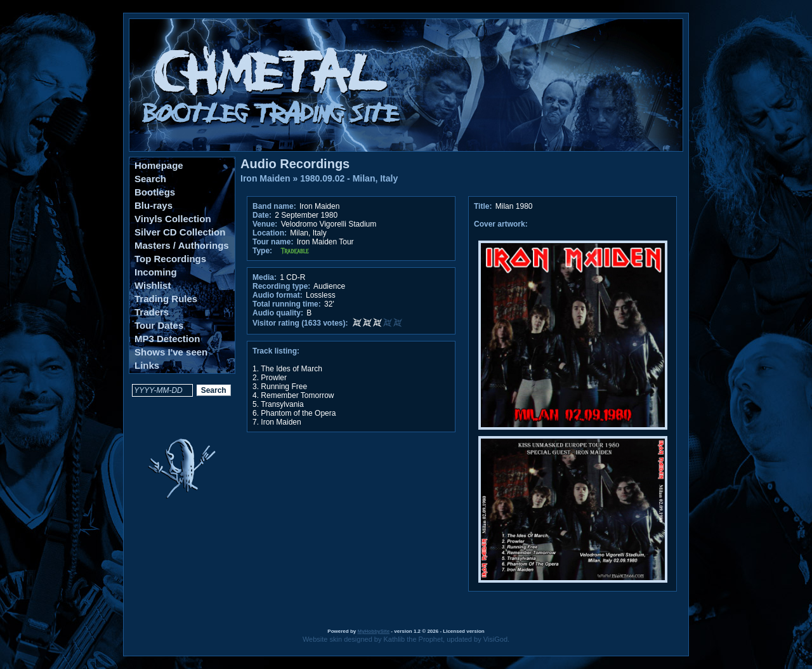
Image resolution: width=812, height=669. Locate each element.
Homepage (159, 165)
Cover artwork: (501, 224)
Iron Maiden (265, 178)
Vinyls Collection (173, 219)
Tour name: (273, 242)
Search (150, 179)
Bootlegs (155, 192)
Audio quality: (278, 313)
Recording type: (281, 286)
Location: (270, 233)
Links (147, 365)
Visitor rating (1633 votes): (300, 323)
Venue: (265, 224)
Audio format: (278, 295)
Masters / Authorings (182, 245)
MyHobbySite (373, 631)
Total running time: (287, 304)
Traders (152, 312)
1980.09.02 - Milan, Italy (349, 178)
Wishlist (153, 285)
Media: (265, 277)
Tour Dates (159, 325)
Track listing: (276, 351)
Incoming (156, 272)
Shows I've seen (171, 352)
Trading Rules (166, 299)
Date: (262, 215)
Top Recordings (170, 259)
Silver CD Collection (180, 232)
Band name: (274, 206)
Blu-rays (154, 205)
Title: (484, 206)
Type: (262, 251)
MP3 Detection (167, 339)
